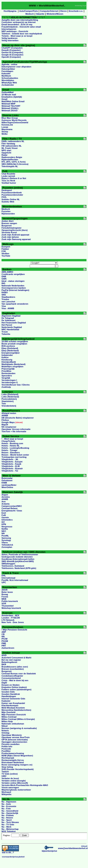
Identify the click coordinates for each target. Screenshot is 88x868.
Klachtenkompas (10, 705)
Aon (4, 502)
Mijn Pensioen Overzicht (14, 715)
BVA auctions (8, 346)
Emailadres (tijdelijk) (12, 97)
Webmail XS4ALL (10, 108)
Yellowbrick (7, 545)
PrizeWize (6, 371)
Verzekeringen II (10, 382)
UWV (4, 776)
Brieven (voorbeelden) (13, 669)
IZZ (3, 522)
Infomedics (7, 520)
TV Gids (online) (10, 774)
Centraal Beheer (10, 508)
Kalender (6, 73)
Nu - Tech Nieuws (10, 822)
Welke (5, 134)
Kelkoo (5, 357)
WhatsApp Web (9, 83)
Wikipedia (6, 794)
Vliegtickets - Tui (10, 471)
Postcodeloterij (9, 399)
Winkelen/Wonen (55, 14)
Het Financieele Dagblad (14, 323)
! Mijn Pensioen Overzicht (14, 630)
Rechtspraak (8, 758)
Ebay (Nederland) (10, 351)
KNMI (4, 483)
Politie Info (7, 746)
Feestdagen (7, 71)
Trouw (5, 332)
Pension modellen (10, 744)
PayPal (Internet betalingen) (15, 290)
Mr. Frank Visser (10, 148)
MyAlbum (6, 76)
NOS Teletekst (9, 831)
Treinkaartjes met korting (14, 457)
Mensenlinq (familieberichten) (16, 710)
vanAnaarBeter (9, 485)
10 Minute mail (9, 95)
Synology (6, 540)
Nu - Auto (6, 804)
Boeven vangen (9, 223)
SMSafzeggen (8, 564)
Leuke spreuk (8, 176)
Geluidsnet (7, 480)
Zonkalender (8, 85)
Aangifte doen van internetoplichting (20, 20)
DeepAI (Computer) (11, 50)
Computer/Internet (49, 11)
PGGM (5, 641)
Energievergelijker (11, 353)
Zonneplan (7, 547)
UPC (4, 582)
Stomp (5, 132)
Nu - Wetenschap (10, 829)
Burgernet (7, 226)
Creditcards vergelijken (13, 274)
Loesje (5, 127)
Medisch (30, 14)
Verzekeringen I (9, 380)
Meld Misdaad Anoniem (13, 708)
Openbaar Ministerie (12, 735)
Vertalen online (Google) (14, 781)
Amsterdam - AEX (10, 615)
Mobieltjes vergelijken (12, 366)
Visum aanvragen (10, 787)
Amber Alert (8, 221)
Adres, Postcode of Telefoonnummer (20, 554)
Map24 (5, 425)
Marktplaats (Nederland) (13, 364)
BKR (4, 664)
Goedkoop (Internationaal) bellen (18, 559)
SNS (4, 295)
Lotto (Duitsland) (10, 394)
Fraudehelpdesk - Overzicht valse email (21, 27)
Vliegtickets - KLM (11, 466)
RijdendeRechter (10, 160)
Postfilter (6, 751)
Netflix (5, 529)
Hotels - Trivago (9, 450)
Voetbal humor (9, 183)
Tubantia (6, 334)
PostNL (5, 536)
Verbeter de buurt (10, 778)
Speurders (7, 376)
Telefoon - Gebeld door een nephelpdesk (22, 34)
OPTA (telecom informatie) (15, 740)
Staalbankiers (8, 297)
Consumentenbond (11, 678)
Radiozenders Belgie (12, 157)
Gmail (4, 99)
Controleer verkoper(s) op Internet (19, 22)
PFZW (4, 639)
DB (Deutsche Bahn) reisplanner (18, 418)
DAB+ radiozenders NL (13, 141)
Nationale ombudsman (13, 724)
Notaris (5, 731)
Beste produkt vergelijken (14, 344)
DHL (4, 576)
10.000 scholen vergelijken (15, 341)
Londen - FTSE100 (11, 618)
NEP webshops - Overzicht (15, 31)
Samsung (6, 538)
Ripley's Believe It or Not (14, 178)
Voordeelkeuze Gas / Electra (16, 385)
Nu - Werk (6, 827)
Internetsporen (9, 29)
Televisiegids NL (10, 166)
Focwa (5, 597)
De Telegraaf (8, 318)
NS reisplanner (9, 427)
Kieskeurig (7, 360)
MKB (4, 599)
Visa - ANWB (8, 308)
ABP (4, 632)
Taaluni (5, 772)
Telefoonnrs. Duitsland (13, 566)
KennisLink (7, 125)
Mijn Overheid (8, 712)
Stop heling (7, 767)
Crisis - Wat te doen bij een (15, 680)
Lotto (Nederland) (10, 397)
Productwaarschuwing (13, 753)
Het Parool (7, 325)
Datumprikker (8, 69)
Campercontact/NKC (12, 506)
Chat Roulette (8, 174)
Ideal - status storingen (13, 281)
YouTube (6, 256)
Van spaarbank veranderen (15, 304)
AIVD (4, 655)
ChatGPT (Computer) (12, 48)
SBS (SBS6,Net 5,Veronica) (15, 164)
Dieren (64, 11)
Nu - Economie (9, 806)
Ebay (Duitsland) (10, 348)
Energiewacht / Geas (12, 511)
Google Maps (8, 422)
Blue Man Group (10, 118)
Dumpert (6, 247)
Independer (7, 355)
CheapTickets (8, 441)
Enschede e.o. (76, 11)
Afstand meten (9, 413)
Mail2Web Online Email (13, 101)
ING (3, 283)
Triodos (5, 299)
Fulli (4, 515)
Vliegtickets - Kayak (11, 464)
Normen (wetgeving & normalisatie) (19, 728)
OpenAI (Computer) (11, 57)
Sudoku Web (8, 202)
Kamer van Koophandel (13, 703)
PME (4, 643)
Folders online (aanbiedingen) (16, 690)
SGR (4, 603)
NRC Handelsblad (10, 329)
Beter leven (7, 592)
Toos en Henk (8, 181)
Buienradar (7, 478)
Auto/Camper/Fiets (29, 11)
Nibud (4, 726)
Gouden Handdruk (11, 694)
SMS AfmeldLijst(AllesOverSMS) (18, 561)
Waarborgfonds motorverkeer (16, 790)
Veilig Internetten (10, 40)
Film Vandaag (8, 144)
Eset (4, 513)
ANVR (4, 590)
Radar (4, 155)
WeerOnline (7, 487)
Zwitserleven (8, 648)
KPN (4, 524)
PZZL (4, 197)
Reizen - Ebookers (11, 453)
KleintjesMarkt (9, 362)
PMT (4, 646)
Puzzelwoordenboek (12, 193)
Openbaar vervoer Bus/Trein (16, 737)
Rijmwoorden (8, 214)
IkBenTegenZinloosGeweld (15, 122)
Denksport (7, 190)
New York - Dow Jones (13, 622)
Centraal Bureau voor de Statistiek (19, 674)
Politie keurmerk (10, 601)
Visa (4, 306)
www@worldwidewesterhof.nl (73, 848)
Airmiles (6, 497)
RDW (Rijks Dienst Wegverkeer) (17, 756)
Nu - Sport (7, 820)
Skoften (5, 254)
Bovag (5, 594)
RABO (5, 292)
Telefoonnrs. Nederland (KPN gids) (19, 568)
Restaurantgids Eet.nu (13, 760)
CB (3, 634)
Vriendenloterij (9, 406)
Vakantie (40, 14)
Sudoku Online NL (11, 199)
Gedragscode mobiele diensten (17, 557)
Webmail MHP (8, 104)
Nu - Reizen (7, 818)
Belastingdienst (9, 662)
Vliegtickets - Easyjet (12, 462)
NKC (4, 531)
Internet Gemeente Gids (13, 699)
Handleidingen (9, 696)
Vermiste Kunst (9, 232)
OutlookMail (8, 92)
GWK (4, 279)
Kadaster (6, 701)
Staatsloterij (8, 401)
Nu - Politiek (8, 815)
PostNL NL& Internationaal (15, 580)
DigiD (4, 683)
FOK (4, 251)
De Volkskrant (8, 320)
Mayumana (7, 129)
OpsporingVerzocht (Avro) (15, 230)
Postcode (6, 749)
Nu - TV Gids (8, 825)
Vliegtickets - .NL (10, 459)
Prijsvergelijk (8, 369)
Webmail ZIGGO (10, 111)
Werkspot (6, 792)
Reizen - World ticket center (15, 455)
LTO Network (8, 620)
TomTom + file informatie (14, 431)
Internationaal (8, 578)
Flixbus (5, 420)
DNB (4, 276)
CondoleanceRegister (12, 676)
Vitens (5, 543)
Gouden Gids (8, 692)
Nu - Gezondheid (10, 811)
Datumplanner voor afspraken (16, 67)
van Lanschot (8, 302)
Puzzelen (6, 211)
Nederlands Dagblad (12, 327)
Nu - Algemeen (9, 802)
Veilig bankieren (10, 38)
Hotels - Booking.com (12, 443)
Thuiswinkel (8, 606)
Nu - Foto (6, 809)
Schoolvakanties (10, 78)
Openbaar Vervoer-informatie (16, 429)
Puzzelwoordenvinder (12, 195)
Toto (4, 404)
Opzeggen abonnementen (14, 742)
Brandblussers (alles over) (15, 667)
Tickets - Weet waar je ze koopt (17, 36)
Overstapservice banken (14, 288)
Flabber (5, 249)
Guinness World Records (14, 120)
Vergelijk (6, 378)
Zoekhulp (6, 387)
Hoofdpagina (10, 11)
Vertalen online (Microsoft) (15, 783)
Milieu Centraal (9, 717)
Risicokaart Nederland (13, 762)
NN (3, 533)
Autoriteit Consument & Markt (16, 658)
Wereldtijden (8, 80)
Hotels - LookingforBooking (15, 448)
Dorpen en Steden (10, 685)
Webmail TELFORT (11, 106)
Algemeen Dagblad (11, 316)
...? (10, 851)
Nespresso (7, 527)
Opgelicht (6, 153)
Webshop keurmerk (11, 608)
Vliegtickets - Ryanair (12, 468)
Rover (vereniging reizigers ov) (17, 765)
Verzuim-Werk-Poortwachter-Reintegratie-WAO (25, 785)
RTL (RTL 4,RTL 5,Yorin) (14, 162)
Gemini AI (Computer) (12, 52)
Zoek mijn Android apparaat (15, 235)
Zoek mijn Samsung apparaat (16, 239)
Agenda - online (9, 64)
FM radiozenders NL (12, 146)
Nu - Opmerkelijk (10, 813)
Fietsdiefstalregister (12, 228)
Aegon (5, 495)
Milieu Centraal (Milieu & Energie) (18, 719)
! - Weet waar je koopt (12, 439)
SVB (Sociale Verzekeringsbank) (18, 769)
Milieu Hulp (7, 721)
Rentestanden (8, 373)
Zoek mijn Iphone (10, 237)
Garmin (5, 517)
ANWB (5, 415)
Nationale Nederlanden (13, 286)
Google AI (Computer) (12, 55)
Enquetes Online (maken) (14, 687)
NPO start (6, 150)
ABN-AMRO (7, 272)
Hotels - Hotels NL (11, 446)
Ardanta (6, 504)
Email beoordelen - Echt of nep (17, 24)
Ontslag (5, 733)
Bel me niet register (11, 660)
